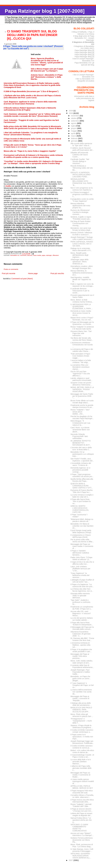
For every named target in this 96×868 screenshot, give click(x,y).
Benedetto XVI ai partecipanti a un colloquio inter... (82, 454)
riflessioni (56, 255)
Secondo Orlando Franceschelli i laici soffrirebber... (79, 436)
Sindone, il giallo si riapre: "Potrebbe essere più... (81, 218)
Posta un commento (11, 269)
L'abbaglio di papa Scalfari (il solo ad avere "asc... (82, 581)
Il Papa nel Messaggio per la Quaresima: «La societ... (82, 323)
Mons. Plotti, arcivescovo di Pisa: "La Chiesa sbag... (82, 846)
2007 (71, 860)
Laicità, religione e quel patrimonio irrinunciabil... (81, 379)
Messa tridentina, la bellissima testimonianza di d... (81, 273)
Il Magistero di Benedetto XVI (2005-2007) (84, 47)
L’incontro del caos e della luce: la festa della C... (81, 449)
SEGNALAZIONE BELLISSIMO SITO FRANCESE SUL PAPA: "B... (81, 182)
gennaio (74, 141)
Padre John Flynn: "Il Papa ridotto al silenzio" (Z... (81, 558)
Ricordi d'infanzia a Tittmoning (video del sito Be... (82, 168)
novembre (75, 116)
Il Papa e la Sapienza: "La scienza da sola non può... (82, 585)
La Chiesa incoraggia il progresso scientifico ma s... (81, 194)
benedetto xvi (15, 255)
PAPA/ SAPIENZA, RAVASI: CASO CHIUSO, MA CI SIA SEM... (82, 244)
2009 (71, 111)
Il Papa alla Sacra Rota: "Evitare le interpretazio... (82, 624)
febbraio (75, 138)
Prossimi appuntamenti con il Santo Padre (82, 296)
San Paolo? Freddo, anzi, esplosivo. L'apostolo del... (82, 460)
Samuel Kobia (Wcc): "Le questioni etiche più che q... (81, 820)
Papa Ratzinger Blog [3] (84, 55)
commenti (23, 255)
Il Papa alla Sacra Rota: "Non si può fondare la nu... (81, 501)
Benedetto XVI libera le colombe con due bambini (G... (82, 526)
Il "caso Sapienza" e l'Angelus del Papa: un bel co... (82, 685)
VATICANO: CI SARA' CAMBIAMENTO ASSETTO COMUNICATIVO (79, 828)
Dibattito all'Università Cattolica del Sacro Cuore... (79, 155)
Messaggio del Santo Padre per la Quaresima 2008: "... (82, 396)
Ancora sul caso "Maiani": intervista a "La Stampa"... (82, 834)
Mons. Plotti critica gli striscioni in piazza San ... (82, 715)
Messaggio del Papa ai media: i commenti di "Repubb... (80, 698)
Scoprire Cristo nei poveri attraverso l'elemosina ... (81, 384)
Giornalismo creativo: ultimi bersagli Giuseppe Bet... (82, 267)
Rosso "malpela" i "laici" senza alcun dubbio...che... (80, 412)
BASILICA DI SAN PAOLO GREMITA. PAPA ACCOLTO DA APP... (81, 710)
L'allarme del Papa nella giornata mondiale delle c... (81, 768)
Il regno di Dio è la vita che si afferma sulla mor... (82, 563)
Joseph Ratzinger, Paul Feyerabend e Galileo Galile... (80, 672)
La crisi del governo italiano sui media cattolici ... (82, 619)
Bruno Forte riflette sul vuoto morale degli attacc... (82, 402)
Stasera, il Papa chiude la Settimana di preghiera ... (82, 726)
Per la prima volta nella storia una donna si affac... (82, 541)
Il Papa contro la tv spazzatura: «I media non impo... (82, 737)
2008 (71, 113)
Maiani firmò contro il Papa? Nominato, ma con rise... (82, 319)
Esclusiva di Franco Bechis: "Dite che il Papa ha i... (82, 491)
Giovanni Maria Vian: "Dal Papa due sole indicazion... (81, 333)
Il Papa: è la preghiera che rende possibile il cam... (81, 650)
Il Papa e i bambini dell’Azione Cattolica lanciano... (80, 553)
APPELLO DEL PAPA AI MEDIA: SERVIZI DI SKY (82, 787)
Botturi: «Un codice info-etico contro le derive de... (82, 751)
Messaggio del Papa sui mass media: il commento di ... (82, 546)
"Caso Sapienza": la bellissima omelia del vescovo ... (80, 575)
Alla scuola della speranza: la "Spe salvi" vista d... (81, 144)
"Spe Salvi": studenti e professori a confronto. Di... (81, 602)
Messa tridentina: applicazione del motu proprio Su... (80, 206)
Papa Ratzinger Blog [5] (84, 50)
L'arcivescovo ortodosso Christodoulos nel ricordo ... (82, 345)
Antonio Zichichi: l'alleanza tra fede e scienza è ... (81, 234)
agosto (74, 123)
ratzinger (49, 255)
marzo (74, 136)
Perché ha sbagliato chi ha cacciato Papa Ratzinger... (82, 417)
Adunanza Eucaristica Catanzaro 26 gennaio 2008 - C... (81, 634)
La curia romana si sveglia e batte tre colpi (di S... (82, 496)
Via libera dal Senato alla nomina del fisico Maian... (82, 339)
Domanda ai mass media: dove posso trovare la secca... (81, 313)
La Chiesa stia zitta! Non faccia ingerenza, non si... (82, 590)
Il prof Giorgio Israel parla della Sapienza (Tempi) (81, 531)
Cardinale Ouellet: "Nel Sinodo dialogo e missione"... (80, 161)
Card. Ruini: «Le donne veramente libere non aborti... (80, 430)
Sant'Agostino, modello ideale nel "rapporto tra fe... (81, 279)
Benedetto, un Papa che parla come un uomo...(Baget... (81, 679)
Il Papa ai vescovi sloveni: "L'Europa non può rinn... (82, 810)
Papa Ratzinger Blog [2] (84, 57)
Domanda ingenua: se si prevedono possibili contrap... (80, 470)
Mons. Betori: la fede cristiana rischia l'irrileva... (82, 301)
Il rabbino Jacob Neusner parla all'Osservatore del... (82, 149)
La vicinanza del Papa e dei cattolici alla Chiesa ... (82, 350)
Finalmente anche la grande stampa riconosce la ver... (82, 406)
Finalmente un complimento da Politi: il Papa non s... (82, 608)
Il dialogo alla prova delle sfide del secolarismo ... (81, 704)
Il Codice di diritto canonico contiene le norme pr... (82, 747)
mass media (37, 255)
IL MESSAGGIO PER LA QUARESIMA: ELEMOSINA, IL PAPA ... (82, 306)
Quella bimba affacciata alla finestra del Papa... (82, 480)
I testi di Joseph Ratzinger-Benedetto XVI (83, 60)
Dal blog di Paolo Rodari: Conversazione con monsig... (81, 223)
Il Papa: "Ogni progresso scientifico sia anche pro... (82, 475)
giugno (74, 128)
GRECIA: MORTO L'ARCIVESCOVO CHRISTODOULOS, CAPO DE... (80, 509)
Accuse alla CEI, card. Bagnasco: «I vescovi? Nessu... (81, 613)
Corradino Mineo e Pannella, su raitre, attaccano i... (82, 796)
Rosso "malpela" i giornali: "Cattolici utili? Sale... (81, 805)
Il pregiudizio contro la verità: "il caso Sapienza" (82, 200)
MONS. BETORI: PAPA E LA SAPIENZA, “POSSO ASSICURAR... (82, 389)
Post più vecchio (57, 273)
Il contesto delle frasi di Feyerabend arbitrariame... (82, 666)
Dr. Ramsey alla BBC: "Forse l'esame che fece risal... (82, 639)
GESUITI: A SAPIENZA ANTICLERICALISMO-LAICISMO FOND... (81, 175)
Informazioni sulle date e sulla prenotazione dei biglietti (84, 98)
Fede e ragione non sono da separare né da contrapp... (82, 285)
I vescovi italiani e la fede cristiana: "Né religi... (81, 361)
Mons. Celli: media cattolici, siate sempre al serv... (82, 662)
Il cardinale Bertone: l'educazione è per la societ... (80, 291)
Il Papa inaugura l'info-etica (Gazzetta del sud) (82, 792)
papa (43, 255)
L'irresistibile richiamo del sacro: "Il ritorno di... (81, 464)
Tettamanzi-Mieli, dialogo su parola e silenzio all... (82, 520)
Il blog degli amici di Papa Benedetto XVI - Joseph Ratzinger (84, 38)
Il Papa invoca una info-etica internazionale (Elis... (82, 801)
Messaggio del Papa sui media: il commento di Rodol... (80, 775)
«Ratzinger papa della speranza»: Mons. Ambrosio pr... (79, 262)
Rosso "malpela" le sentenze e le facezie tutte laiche (82, 328)
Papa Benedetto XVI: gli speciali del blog (84, 64)
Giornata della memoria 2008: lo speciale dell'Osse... (80, 596)
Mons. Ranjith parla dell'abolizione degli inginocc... (79, 255)
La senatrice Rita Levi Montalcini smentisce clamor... (80, 367)
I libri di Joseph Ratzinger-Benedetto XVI (84, 76)
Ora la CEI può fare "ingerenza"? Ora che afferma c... (80, 374)
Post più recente (8, 273)
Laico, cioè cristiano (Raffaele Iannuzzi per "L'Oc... (80, 569)
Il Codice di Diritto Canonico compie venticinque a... (82, 731)
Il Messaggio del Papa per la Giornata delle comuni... (82, 628)
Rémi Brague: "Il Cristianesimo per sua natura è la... (80, 423)
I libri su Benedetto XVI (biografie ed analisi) (85, 80)
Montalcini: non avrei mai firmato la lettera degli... (81, 229)
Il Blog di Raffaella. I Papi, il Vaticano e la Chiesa (83, 33)
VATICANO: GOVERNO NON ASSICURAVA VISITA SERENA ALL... (81, 856)
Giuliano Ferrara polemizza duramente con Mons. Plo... (82, 840)
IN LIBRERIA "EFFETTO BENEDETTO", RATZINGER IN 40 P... (81, 443)
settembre (75, 121)
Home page (33, 273)
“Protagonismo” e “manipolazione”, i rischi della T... (81, 721)
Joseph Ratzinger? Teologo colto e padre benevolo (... (82, 238)
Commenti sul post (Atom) (22, 279)
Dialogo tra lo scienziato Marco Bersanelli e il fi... (81, 249)
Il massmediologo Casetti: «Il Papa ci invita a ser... (82, 756)
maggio (74, 131)
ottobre (74, 118)
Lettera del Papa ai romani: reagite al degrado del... (82, 814)
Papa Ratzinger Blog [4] (84, 52)
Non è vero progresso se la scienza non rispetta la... (82, 189)
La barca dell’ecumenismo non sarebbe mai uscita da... (81, 692)
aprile (73, 133)
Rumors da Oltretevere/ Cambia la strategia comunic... (80, 212)
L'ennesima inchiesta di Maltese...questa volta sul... (80, 645)
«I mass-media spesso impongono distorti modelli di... (82, 781)
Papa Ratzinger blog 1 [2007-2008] (45, 11)
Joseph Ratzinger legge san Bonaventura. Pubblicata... (82, 742)
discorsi (30, 255)
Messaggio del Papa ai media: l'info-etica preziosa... (80, 656)
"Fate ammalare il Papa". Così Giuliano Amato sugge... (81, 356)
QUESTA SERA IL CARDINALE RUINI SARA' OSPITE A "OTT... (82, 486)
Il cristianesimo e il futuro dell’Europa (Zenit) (81, 536)
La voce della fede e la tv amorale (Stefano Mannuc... (81, 762)
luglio (73, 126)
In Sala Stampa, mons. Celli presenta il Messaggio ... (82, 850)
